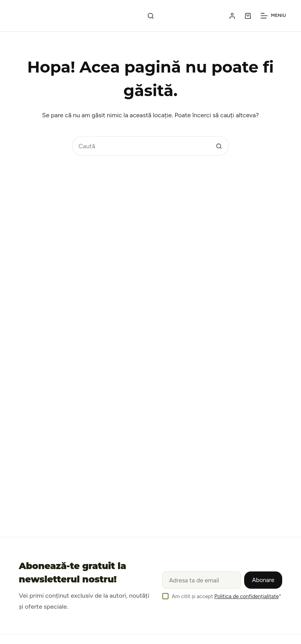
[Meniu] (273, 16)
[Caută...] (141, 146)
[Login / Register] (232, 16)
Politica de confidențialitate (247, 596)
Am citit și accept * (227, 596)
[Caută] (151, 16)
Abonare (263, 580)
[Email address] (202, 580)
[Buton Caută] (219, 146)
